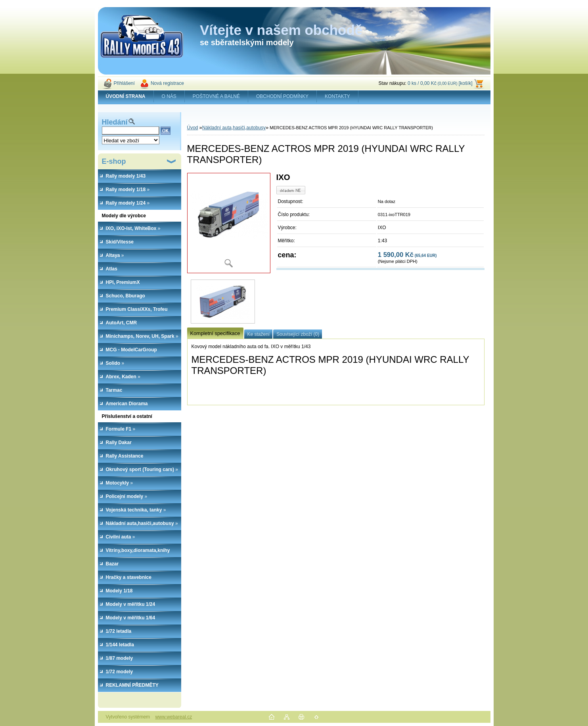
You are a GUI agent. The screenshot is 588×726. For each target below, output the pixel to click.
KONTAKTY (337, 96)
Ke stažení (259, 334)
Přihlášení (124, 83)
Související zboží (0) (298, 334)
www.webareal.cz (173, 717)
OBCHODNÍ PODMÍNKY (282, 96)
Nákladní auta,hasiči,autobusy (234, 128)
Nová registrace (167, 83)
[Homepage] (126, 96)
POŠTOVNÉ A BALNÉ (216, 96)
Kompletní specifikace (215, 333)
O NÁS (169, 96)
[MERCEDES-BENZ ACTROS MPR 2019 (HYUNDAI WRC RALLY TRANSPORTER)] (229, 223)
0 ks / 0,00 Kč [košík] (440, 83)
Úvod (193, 128)
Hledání (115, 122)
